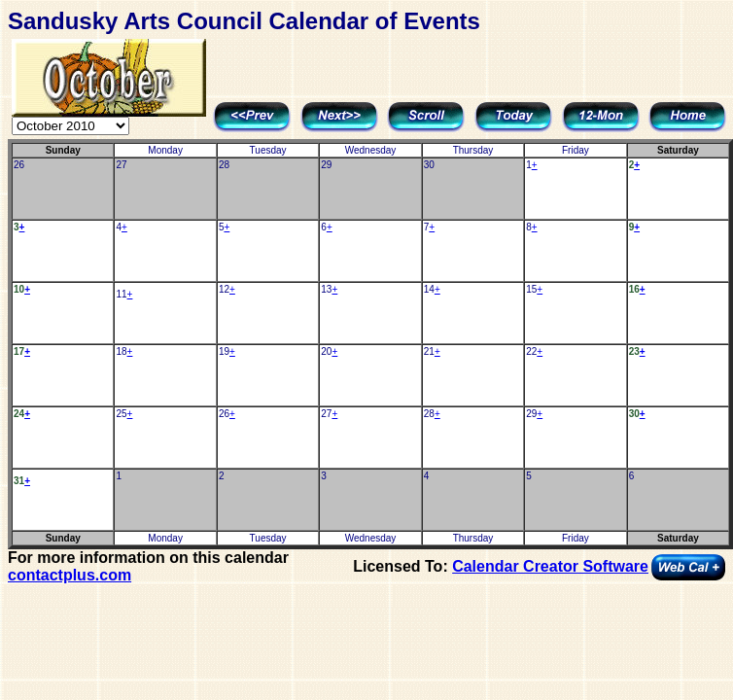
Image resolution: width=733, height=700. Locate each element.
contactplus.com (70, 575)
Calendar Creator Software (550, 566)
